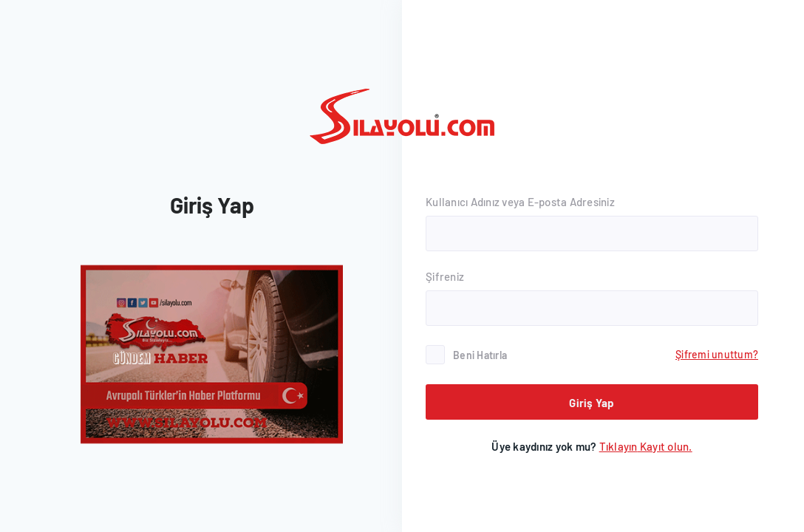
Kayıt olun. (646, 446)
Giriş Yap (592, 403)
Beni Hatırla (480, 355)
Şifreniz (445, 276)
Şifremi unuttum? (717, 354)
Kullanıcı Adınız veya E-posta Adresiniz (520, 202)
